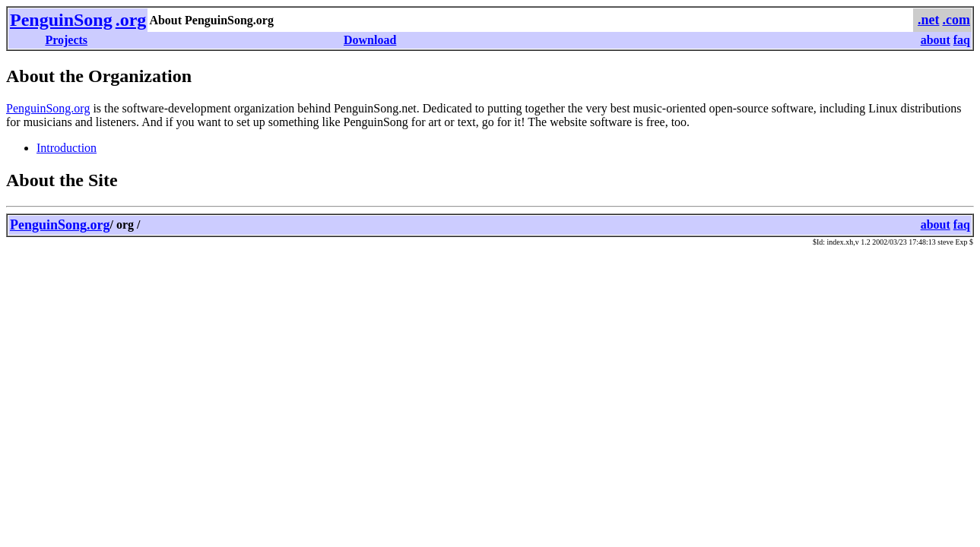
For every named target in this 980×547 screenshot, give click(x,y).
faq (962, 40)
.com (956, 20)
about (936, 40)
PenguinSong (61, 20)
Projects (66, 40)
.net (929, 20)
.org (131, 20)
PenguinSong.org (48, 108)
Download (370, 40)
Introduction (67, 148)
